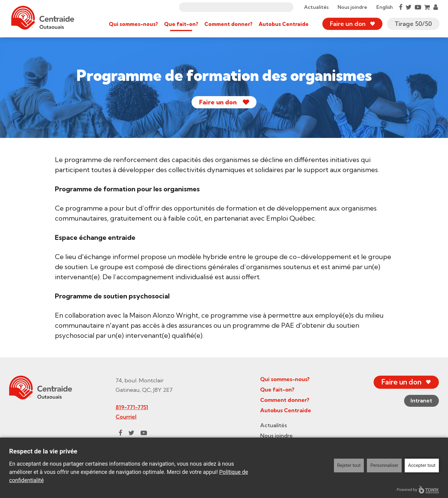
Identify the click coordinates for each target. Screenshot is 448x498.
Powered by (418, 490)
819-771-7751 (130, 407)
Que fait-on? (181, 24)
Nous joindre (352, 7)
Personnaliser (384, 465)
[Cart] (427, 7)
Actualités (316, 7)
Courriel (124, 417)
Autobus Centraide (283, 24)
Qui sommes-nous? (133, 24)
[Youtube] (417, 7)
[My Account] (435, 7)
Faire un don (347, 24)
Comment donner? (228, 24)
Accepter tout (422, 465)
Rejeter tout (349, 465)
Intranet (419, 401)
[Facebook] (400, 7)
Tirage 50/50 (413, 24)
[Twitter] (408, 7)
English (384, 7)
